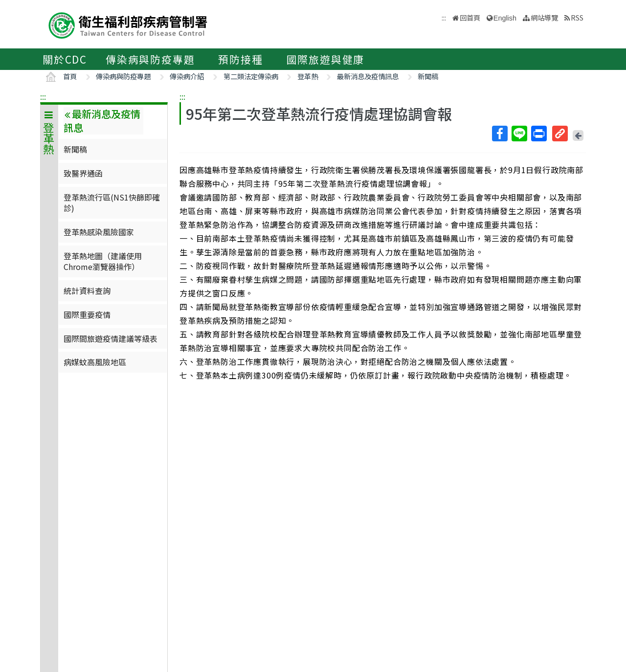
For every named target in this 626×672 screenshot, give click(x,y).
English (505, 18)
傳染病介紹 (187, 76)
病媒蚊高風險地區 (95, 362)
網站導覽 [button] (544, 17)
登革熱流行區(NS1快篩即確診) (112, 202)
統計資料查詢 (87, 291)
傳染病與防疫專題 (150, 59)
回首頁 (470, 17)
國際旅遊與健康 (326, 59)
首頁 (70, 76)
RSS (577, 17)
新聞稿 (428, 76)
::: (43, 96)
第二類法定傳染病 (251, 76)
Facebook (499, 134)
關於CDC (65, 59)
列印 (538, 134)
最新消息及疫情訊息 (368, 76)
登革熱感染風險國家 (99, 232)
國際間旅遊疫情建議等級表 (111, 338)
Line (519, 134)
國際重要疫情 (87, 314)
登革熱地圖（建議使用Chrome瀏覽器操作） (103, 261)
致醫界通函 (83, 173)
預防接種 (240, 59)
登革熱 (308, 76)
